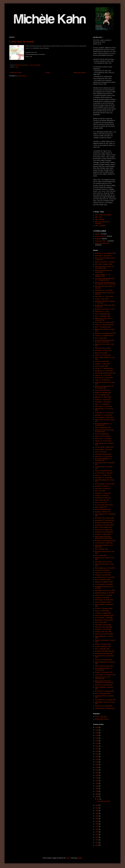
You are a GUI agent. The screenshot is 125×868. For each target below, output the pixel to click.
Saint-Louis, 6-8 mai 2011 (103, 489)
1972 (97, 840)
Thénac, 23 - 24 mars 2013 (103, 441)
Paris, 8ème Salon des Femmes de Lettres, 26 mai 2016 (105, 341)
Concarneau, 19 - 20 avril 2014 (104, 413)
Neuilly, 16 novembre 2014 (103, 393)
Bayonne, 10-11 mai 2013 (103, 436)
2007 (97, 759)
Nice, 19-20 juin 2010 (101, 549)
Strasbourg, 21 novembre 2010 (104, 525)
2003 (97, 770)
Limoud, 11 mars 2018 (102, 299)
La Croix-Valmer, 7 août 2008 (104, 618)
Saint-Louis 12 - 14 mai (102, 311)
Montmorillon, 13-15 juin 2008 (104, 620)
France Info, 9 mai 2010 (102, 570)
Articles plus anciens (80, 73)
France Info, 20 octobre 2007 (104, 706)
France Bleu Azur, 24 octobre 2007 (105, 700)
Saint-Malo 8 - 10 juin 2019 (103, 256)
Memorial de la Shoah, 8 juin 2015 (105, 373)
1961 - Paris (99, 217)
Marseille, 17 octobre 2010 (103, 534)
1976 (97, 829)
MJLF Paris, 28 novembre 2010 (104, 518)
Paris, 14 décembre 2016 (102, 314)
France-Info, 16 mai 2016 (102, 348)
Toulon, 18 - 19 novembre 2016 (104, 325)
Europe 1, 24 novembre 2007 (104, 672)
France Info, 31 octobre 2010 (104, 530)
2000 (97, 773)
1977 (97, 827)
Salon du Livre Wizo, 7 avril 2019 (105, 262)
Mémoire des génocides (102, 243)
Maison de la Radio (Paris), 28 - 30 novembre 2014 (104, 387)
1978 (97, 824)
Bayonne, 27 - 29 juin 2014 (103, 397)
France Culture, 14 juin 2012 (103, 450)
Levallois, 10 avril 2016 (102, 361)
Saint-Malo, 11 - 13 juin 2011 (104, 478)
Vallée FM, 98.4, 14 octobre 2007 (105, 708)
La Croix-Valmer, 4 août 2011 (104, 473)
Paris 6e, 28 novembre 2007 (103, 660)
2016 (97, 738)
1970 (97, 845)
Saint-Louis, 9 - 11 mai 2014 (103, 407)
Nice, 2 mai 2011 (100, 491)
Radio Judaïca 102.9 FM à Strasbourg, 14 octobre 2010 (104, 537)
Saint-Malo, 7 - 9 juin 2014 (103, 402)
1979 (97, 821)
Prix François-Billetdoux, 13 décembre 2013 (103, 424)
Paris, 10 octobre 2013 (102, 434)
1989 (97, 794)
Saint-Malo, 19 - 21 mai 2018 (104, 290)
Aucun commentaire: (35, 65)
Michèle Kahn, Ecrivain (102, 719)
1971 (97, 843)
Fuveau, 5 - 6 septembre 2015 (104, 368)
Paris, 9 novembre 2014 (102, 395)
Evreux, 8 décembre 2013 (103, 428)
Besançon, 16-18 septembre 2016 (105, 333)
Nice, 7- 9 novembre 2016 (103, 327)
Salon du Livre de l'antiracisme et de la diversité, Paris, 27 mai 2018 (105, 283)
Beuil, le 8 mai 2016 (101, 353)
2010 (97, 754)
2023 (97, 727)
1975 (97, 832)
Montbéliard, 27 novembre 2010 (104, 520)
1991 (97, 789)
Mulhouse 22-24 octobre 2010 (104, 532)
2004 (97, 767)
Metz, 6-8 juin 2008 (101, 622)
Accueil (48, 73)
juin (98, 799)
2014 (97, 743)
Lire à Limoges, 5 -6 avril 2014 (104, 417)
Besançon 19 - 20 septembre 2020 (105, 253)
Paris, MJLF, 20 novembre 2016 (104, 322)
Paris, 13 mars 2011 (101, 502)
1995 (97, 783)
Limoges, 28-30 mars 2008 (103, 632)
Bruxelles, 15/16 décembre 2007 (105, 651)
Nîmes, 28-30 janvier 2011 (103, 509)
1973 (97, 837)
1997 (97, 781)
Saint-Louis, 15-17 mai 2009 (103, 595)
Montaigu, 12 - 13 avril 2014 (103, 415)
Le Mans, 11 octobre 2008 (103, 613)
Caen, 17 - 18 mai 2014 (102, 404)
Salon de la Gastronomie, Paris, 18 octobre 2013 (104, 431)
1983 (97, 811)
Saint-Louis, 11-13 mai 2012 (103, 456)
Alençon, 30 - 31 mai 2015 (103, 375)
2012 (97, 749)
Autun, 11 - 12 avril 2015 (102, 380)
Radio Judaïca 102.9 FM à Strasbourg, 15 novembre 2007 (104, 682)
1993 (97, 786)
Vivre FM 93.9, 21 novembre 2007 (105, 675)
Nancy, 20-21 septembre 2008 (104, 615)
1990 (97, 791)
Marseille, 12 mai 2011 (102, 486)
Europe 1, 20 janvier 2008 (103, 644)
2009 (97, 757)
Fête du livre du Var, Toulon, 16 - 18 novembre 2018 (105, 267)
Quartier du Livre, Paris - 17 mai (105, 309)
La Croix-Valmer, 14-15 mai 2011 (105, 484)
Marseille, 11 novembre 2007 (104, 685)
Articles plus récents (16, 73)
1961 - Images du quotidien (103, 215)
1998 (97, 778)
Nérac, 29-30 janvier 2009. (103, 602)
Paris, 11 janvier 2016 (101, 366)
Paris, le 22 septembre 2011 (103, 471)
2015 (97, 741)
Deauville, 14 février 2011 (103, 512)
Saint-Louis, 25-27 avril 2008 (104, 627)
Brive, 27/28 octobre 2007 (103, 693)
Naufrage (98, 239)
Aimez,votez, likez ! (101, 241)
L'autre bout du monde (21, 41)
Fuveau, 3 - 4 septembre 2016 (104, 336)
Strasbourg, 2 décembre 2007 (104, 654)
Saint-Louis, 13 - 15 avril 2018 (104, 297)
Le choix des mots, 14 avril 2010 (105, 577)
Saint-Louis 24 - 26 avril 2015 (104, 378)
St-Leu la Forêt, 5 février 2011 (104, 505)
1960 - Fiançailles (100, 226)
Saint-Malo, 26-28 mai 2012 (103, 454)
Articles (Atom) (22, 76)
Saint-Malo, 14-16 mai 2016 (103, 351)
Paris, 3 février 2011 (101, 507)
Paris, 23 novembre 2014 (102, 390)
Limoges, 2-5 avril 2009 (102, 598)
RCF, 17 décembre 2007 (102, 649)
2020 (97, 733)
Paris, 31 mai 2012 (101, 452)
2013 (97, 746)
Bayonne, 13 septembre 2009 (104, 582)
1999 (97, 775)
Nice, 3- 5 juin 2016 (101, 338)
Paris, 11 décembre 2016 (102, 316)
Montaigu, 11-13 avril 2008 (103, 629)
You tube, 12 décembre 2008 (104, 608)
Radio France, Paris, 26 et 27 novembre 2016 (104, 319)
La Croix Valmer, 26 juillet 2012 (104, 447)
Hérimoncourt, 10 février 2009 (104, 600)
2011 (97, 751)
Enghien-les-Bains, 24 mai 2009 (105, 593)
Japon (17, 67)
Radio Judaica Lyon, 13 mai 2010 (105, 568)
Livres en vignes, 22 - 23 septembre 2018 (102, 275)
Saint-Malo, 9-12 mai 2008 (103, 625)
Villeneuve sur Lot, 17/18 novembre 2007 (102, 678)
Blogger (80, 858)
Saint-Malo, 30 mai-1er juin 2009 (105, 591)
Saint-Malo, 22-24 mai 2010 (103, 562)
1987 (97, 797)
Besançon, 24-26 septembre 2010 (105, 541)
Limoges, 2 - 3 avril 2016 (102, 364)
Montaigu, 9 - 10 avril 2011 (103, 493)
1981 (97, 816)
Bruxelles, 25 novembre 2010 (104, 523)
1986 (97, 805)
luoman (68, 858)
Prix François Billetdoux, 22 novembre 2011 (103, 460)
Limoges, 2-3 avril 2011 (102, 496)
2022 (97, 730)
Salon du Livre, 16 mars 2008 (104, 634)
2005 (97, 765)
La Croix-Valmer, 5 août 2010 (104, 543)
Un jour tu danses (100, 236)
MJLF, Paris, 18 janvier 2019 (103, 264)
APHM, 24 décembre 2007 (103, 647)
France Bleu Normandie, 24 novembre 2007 (103, 669)
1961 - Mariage (99, 219)
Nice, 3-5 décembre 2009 (103, 580)
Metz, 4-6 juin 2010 (101, 556)
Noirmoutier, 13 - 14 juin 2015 (104, 371)
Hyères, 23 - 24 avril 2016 (103, 355)
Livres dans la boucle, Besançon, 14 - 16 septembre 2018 (105, 279)
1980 (97, 819)
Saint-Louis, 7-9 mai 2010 (103, 573)
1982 (97, 813)
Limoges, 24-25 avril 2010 (103, 575)
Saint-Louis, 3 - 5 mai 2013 (103, 439)
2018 (97, 735)
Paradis (97, 234)
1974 (97, 835)
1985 (97, 808)
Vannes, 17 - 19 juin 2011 (103, 475)
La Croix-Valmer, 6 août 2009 (104, 584)
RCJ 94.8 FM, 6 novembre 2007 (105, 691)
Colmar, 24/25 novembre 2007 (104, 666)
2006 (97, 762)
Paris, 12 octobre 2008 (102, 611)
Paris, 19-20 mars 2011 (102, 500)
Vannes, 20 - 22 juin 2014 (103, 400)
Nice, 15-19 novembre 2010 (103, 527)
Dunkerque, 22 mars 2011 (103, 498)
